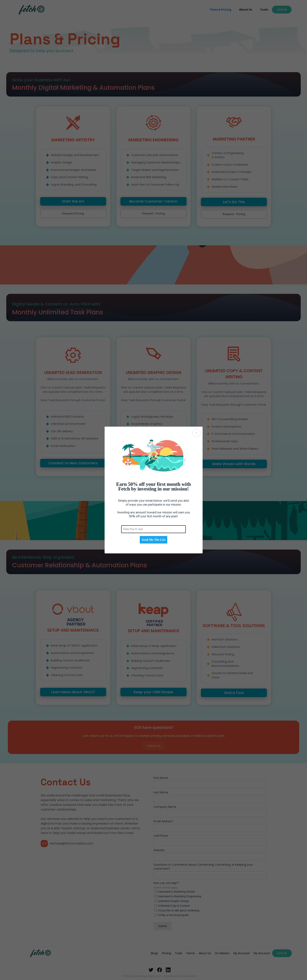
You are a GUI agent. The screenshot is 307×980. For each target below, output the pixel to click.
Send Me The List (153, 540)
